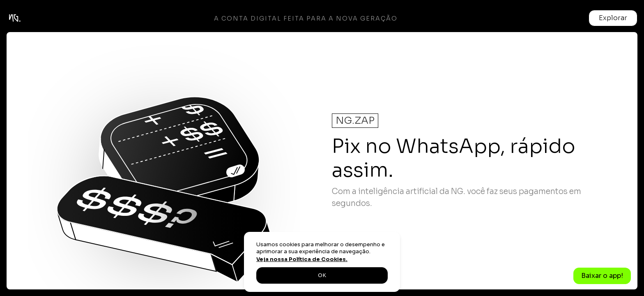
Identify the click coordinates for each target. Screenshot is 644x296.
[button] (613, 18)
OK (322, 275)
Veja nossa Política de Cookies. (302, 259)
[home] (15, 18)
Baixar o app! (602, 276)
